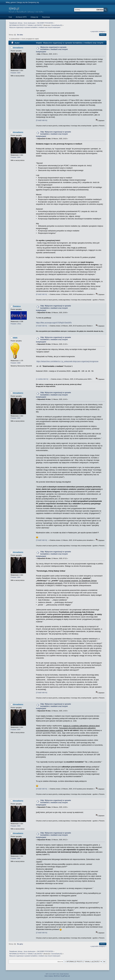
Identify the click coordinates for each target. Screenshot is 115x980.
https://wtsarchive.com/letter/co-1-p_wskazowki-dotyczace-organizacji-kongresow (67, 361)
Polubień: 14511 (16, 324)
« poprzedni (94, 31)
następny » (102, 31)
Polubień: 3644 (16, 73)
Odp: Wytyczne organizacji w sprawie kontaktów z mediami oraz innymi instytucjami (54, 134)
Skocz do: (60, 962)
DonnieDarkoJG (57, 25)
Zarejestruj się (33, 2)
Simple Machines (64, 974)
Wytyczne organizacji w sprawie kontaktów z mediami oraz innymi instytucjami (52, 49)
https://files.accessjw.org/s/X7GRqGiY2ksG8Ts (54, 323)
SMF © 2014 (56, 974)
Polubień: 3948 (16, 363)
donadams (18, 48)
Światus (17, 306)
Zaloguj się (21, 2)
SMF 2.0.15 (49, 974)
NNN (15, 338)
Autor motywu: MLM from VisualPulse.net (57, 976)
